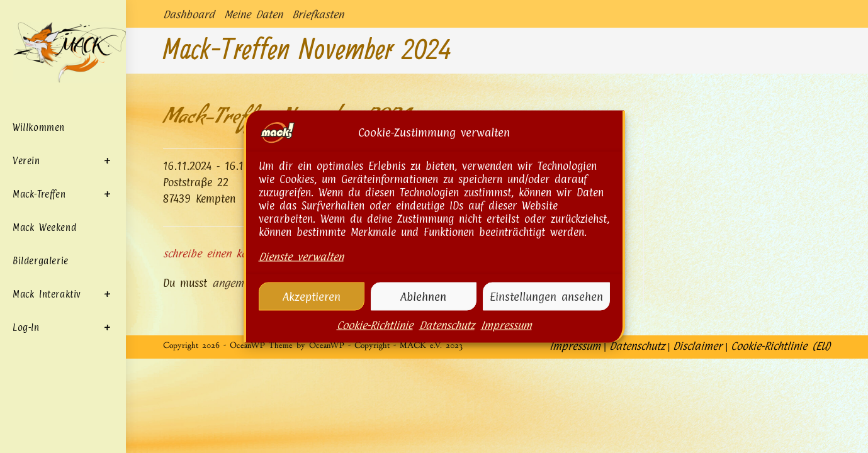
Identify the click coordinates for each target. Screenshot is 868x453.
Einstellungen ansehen (546, 310)
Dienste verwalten (301, 270)
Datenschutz (447, 338)
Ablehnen (423, 310)
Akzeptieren (312, 310)
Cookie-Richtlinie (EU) (781, 440)
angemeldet (240, 283)
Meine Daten (253, 14)
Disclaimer (697, 440)
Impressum (506, 338)
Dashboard (189, 14)
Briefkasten (318, 14)
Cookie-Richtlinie (375, 338)
